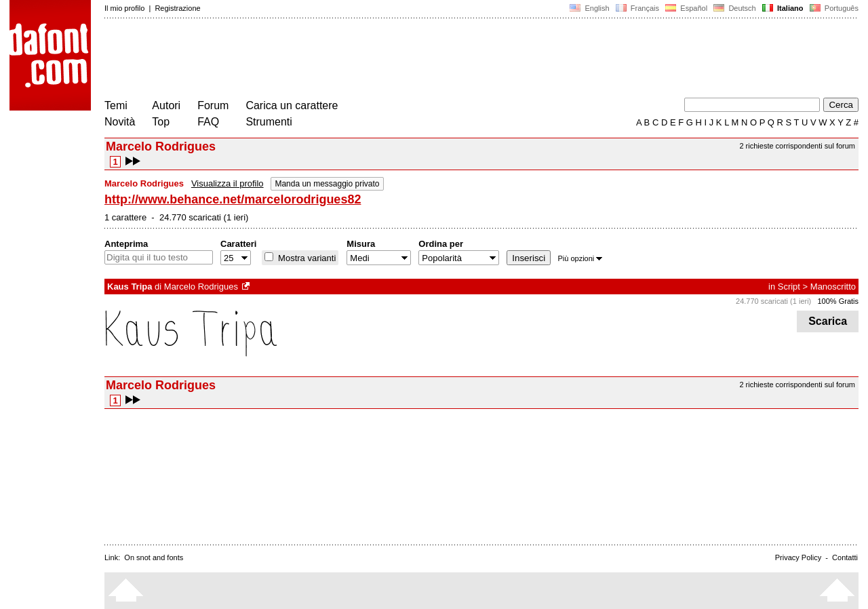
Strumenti (269, 122)
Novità (120, 122)
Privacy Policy (798, 557)
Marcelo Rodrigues (201, 287)
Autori (166, 105)
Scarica (828, 321)
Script (789, 287)
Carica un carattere (292, 105)
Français (637, 8)
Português (833, 8)
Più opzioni (580, 258)
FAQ (208, 122)
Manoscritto (833, 287)
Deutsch (735, 8)
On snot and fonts (154, 557)
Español (686, 8)
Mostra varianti (305, 258)
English (589, 8)
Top (161, 122)
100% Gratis (838, 301)
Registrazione (177, 8)
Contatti (845, 557)
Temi (116, 105)
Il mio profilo (124, 8)
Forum (213, 105)
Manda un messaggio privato (327, 184)
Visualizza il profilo (228, 183)
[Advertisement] (351, 60)
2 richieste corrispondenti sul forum (797, 146)
